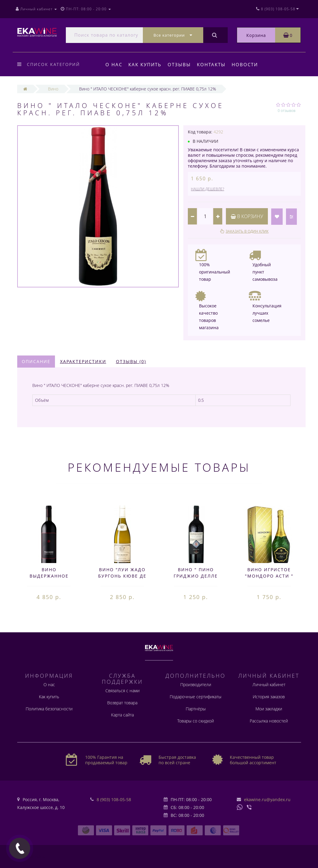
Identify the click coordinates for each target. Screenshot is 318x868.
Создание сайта (31, 857)
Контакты (214, 64)
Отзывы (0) (131, 361)
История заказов (269, 697)
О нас (114, 64)
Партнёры (196, 709)
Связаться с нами (122, 691)
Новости (249, 64)
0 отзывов (287, 111)
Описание (36, 361)
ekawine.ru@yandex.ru (267, 799)
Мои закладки (269, 709)
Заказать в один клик (247, 231)
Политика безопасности (49, 709)
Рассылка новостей (269, 721)
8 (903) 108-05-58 (114, 799)
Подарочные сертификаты (196, 697)
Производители (196, 685)
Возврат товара (122, 703)
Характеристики (83, 361)
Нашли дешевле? (207, 189)
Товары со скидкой (196, 721)
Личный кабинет (269, 685)
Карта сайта (122, 715)
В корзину (247, 216)
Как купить (146, 64)
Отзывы (181, 64)
